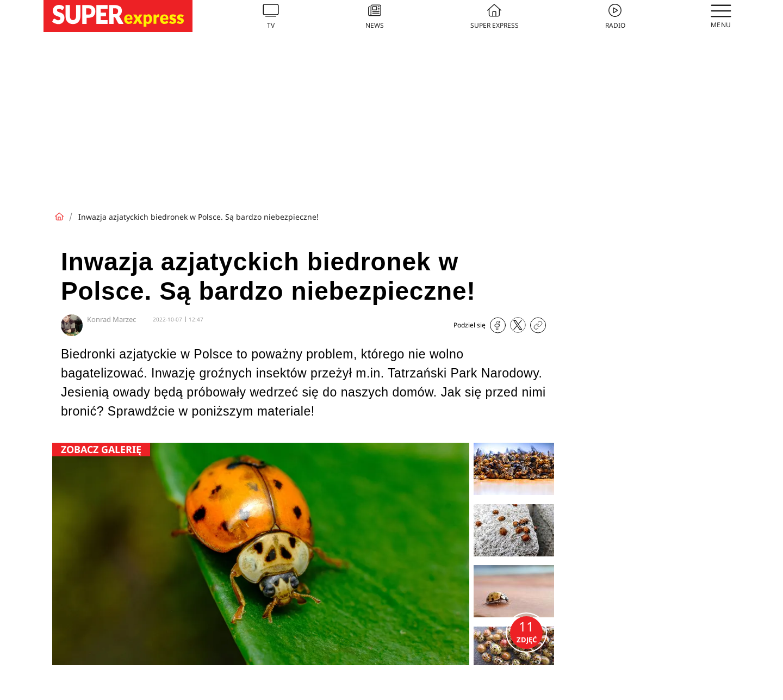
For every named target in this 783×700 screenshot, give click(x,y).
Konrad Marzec (111, 319)
